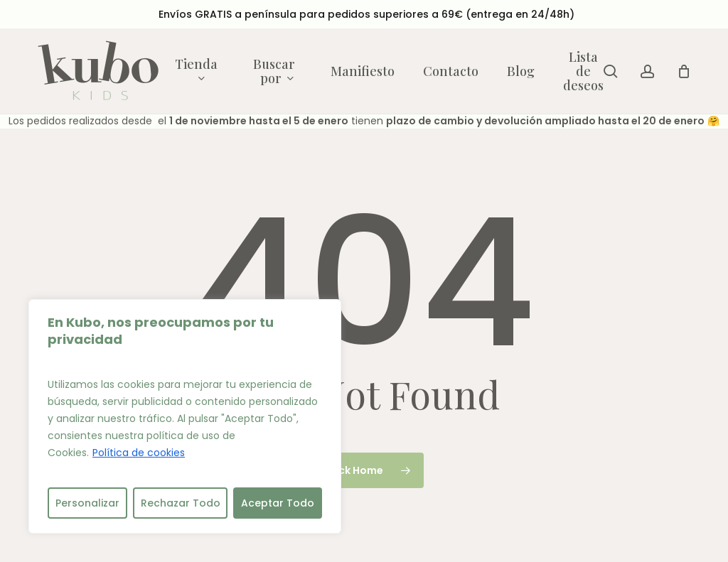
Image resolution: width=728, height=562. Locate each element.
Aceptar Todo (278, 503)
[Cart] (684, 71)
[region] (185, 416)
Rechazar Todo (181, 503)
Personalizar (87, 503)
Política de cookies (139, 453)
